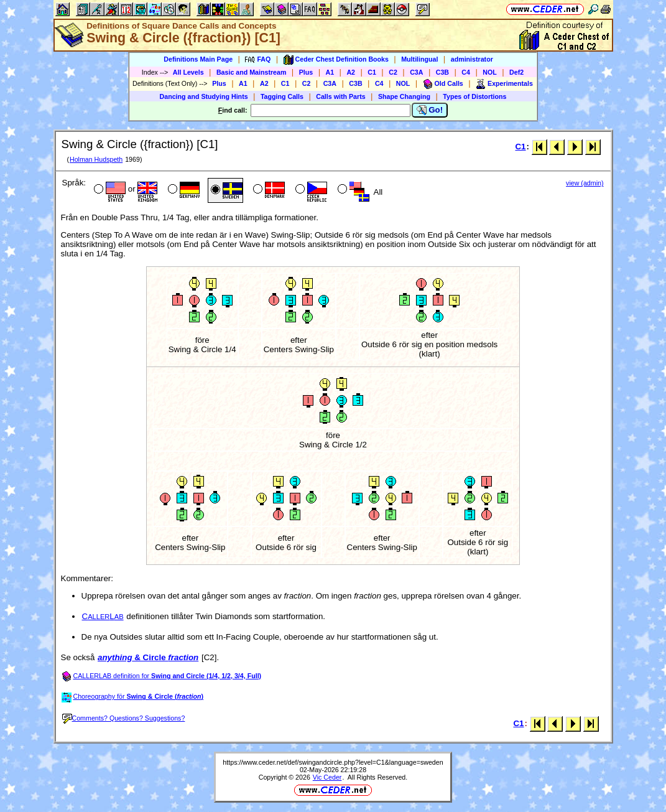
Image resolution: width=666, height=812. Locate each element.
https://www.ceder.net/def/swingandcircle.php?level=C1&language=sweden (333, 762)
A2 (351, 72)
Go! (430, 110)
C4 (466, 72)
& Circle (148, 657)
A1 (330, 72)
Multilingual (419, 59)
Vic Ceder (327, 777)
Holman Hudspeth (96, 159)
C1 (372, 72)
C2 (393, 72)
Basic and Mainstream (252, 72)
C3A (416, 72)
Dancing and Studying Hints (204, 96)
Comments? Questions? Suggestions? (124, 718)
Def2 (516, 72)
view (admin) (585, 183)
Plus (306, 72)
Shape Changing (404, 96)
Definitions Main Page (198, 59)
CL (103, 616)
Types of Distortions (474, 96)
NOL (490, 72)
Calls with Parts (340, 96)
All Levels (188, 72)
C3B (442, 72)
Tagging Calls (282, 96)
